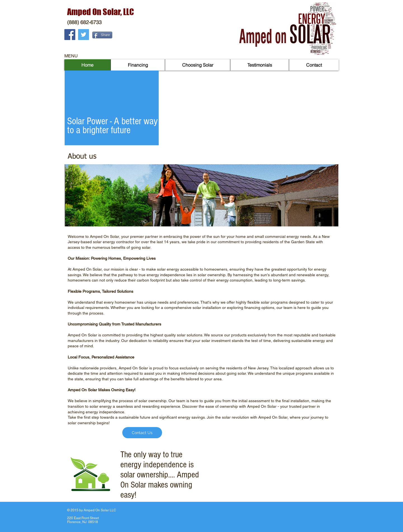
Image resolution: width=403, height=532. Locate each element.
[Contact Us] (142, 433)
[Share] (102, 35)
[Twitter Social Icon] (84, 35)
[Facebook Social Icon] (70, 35)
